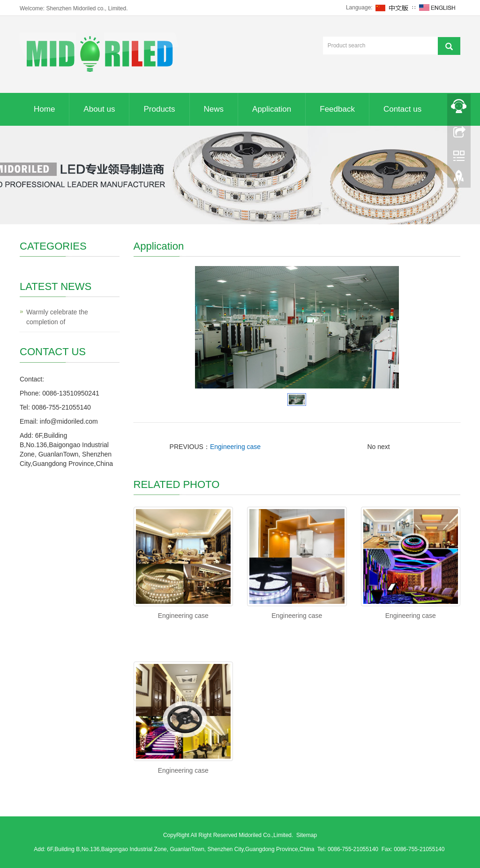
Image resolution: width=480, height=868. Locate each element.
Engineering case (235, 447)
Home (44, 109)
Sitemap (307, 835)
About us (99, 109)
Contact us (402, 109)
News (214, 109)
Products (159, 109)
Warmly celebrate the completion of (57, 317)
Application (272, 109)
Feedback (337, 109)
